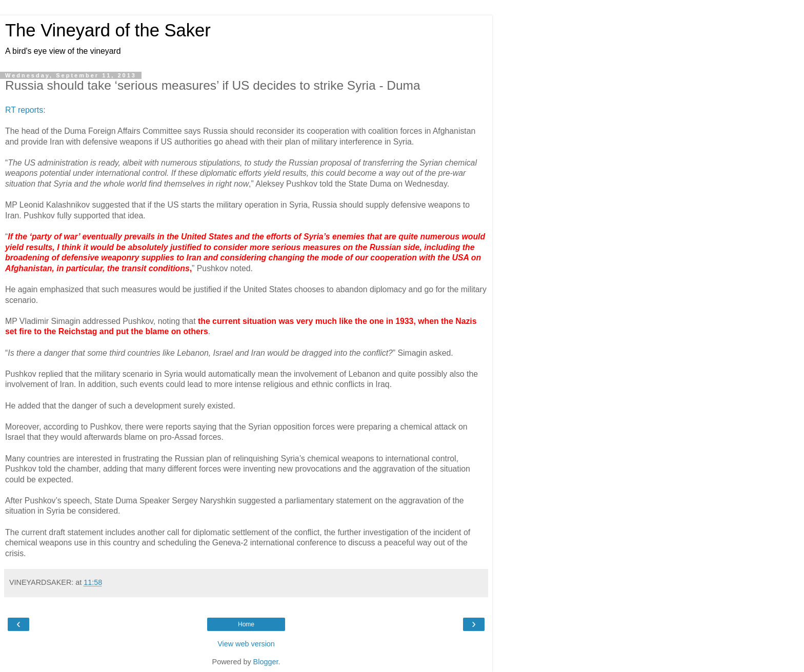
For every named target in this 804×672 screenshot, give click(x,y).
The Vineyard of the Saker (108, 30)
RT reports (24, 110)
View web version (246, 644)
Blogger (266, 662)
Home (246, 624)
